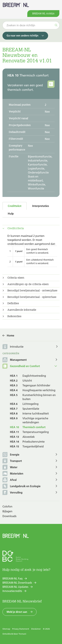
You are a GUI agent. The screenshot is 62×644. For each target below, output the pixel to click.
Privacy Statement (21, 629)
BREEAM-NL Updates (15, 587)
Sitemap (6, 629)
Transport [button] (12, 461)
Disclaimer (36, 629)
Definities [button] (13, 303)
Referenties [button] (14, 316)
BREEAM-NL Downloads (17, 583)
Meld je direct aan (17, 612)
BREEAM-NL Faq (12, 578)
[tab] (31, 228)
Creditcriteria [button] (16, 228)
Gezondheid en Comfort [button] (21, 366)
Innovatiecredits (12, 591)
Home (10, 335)
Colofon (7, 506)
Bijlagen (7, 511)
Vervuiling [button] (12, 493)
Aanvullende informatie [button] (22, 310)
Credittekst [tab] (15, 206)
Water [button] (10, 467)
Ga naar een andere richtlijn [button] (22, 36)
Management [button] (15, 360)
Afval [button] (10, 480)
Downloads (9, 516)
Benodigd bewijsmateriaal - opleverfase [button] (32, 297)
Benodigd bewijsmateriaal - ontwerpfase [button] (32, 291)
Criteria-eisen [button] (16, 278)
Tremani (22, 634)
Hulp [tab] (11, 214)
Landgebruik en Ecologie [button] (21, 486)
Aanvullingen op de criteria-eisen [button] (28, 284)
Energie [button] (11, 455)
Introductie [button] (17, 347)
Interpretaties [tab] (41, 206)
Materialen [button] (13, 474)
